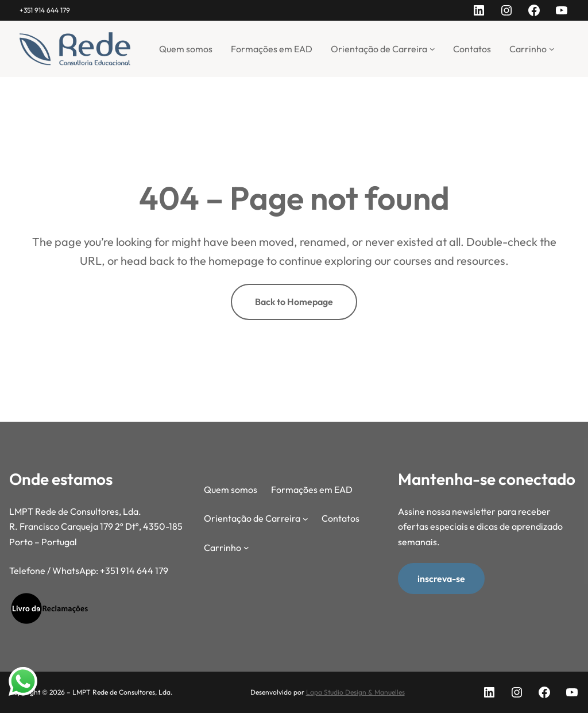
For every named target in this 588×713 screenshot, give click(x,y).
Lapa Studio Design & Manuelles (355, 692)
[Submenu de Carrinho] (552, 49)
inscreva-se (441, 579)
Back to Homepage (294, 302)
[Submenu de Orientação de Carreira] (432, 49)
